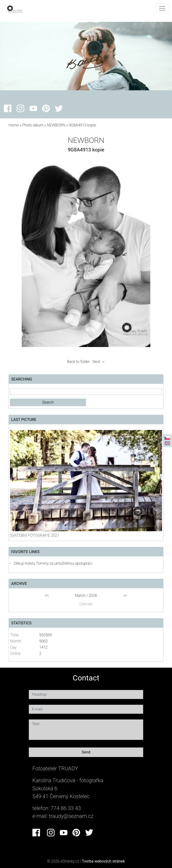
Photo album (33, 125)
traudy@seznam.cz (71, 816)
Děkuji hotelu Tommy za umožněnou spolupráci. (53, 563)
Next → (99, 362)
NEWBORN (57, 125)
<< (47, 596)
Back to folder (78, 362)
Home (14, 125)
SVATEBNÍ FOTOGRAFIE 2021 (35, 535)
